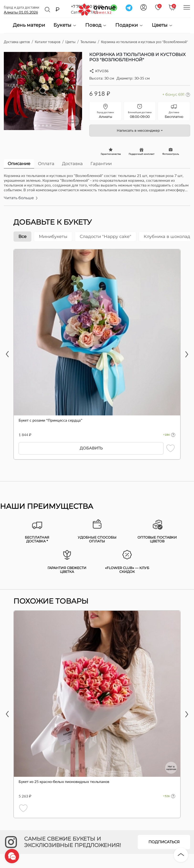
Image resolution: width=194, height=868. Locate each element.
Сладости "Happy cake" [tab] (105, 237)
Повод (96, 25)
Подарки (129, 25)
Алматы (21, 12)
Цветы (162, 25)
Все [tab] (22, 237)
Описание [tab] (19, 164)
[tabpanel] (97, 189)
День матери (29, 25)
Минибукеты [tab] (53, 237)
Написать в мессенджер (138, 131)
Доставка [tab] (72, 164)
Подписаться (164, 842)
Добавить (91, 448)
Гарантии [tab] (101, 164)
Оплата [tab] (46, 164)
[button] (35, 126)
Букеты (65, 25)
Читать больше (21, 198)
